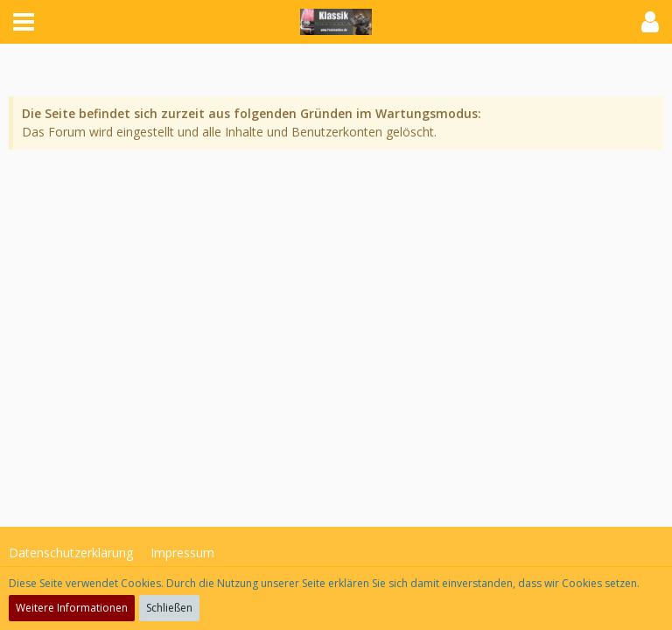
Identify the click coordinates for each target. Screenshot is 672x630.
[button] (24, 22)
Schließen (169, 608)
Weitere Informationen (72, 608)
